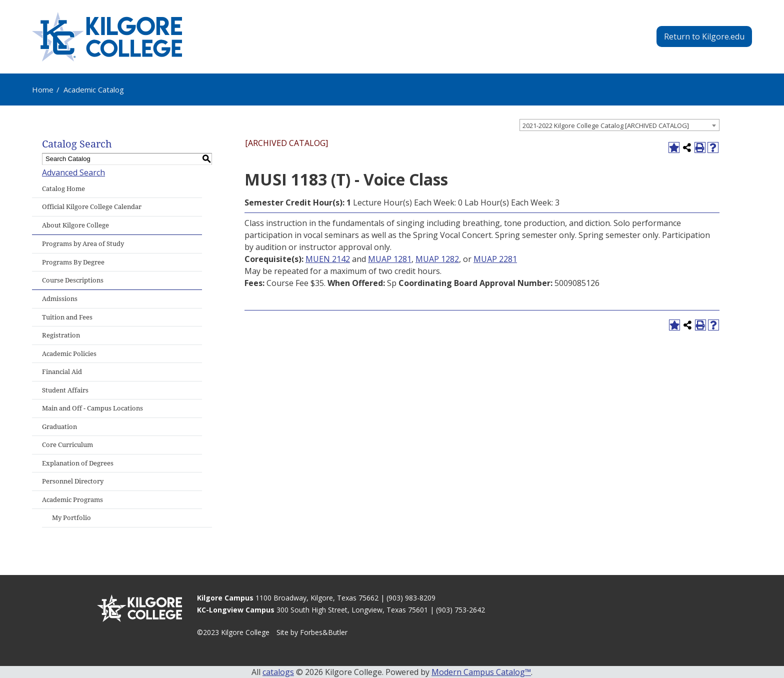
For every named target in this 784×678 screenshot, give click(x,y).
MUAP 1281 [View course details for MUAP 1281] (390, 259)
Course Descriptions (73, 280)
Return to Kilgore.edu (704, 36)
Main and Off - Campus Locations (92, 408)
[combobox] (619, 125)
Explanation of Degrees (78, 463)
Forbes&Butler (324, 632)
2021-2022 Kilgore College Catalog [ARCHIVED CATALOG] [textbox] (606, 125)
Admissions (60, 299)
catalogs (278, 672)
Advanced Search (73, 172)
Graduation (59, 427)
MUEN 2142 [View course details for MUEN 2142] (328, 259)
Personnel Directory (73, 481)
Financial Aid (62, 372)
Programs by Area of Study (83, 244)
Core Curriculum (67, 445)
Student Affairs (65, 390)
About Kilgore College (75, 225)
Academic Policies (69, 354)
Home (43, 89)
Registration (61, 335)
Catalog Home (63, 189)
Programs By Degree (73, 262)
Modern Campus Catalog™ (481, 672)
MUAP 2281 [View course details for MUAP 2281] (495, 259)
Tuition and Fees (67, 317)
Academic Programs (72, 500)
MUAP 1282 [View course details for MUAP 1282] (437, 259)
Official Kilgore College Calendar (92, 207)
